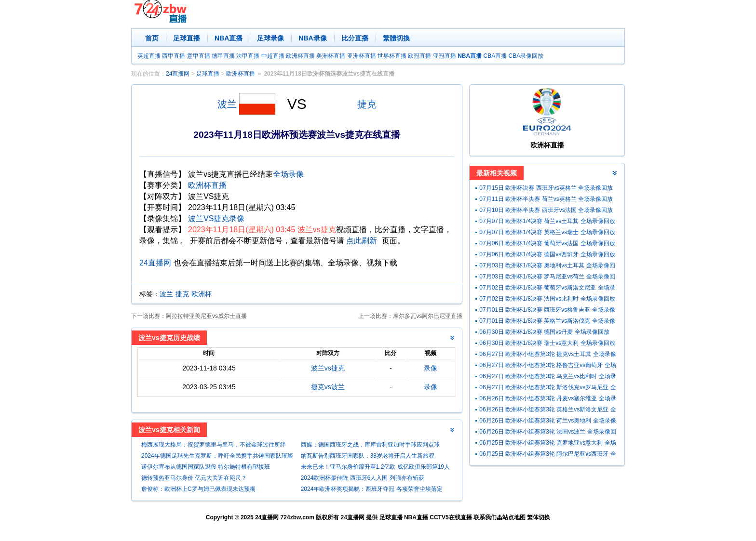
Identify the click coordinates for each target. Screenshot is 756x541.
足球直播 (187, 38)
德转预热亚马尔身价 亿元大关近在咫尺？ (194, 478)
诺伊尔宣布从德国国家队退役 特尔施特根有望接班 (206, 467)
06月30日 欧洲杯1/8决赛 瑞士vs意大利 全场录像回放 (547, 343)
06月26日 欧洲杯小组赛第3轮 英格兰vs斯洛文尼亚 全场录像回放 (547, 411)
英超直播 (149, 56)
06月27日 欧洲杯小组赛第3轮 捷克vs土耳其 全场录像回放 (547, 355)
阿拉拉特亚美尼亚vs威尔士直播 (206, 316)
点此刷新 (362, 241)
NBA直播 (229, 38)
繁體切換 (396, 38)
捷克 (367, 104)
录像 (431, 368)
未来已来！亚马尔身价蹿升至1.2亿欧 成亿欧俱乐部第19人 (375, 467)
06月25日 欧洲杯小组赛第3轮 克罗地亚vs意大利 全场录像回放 (547, 444)
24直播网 (178, 74)
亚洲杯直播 (362, 56)
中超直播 (273, 56)
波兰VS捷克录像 (216, 218)
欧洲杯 (202, 294)
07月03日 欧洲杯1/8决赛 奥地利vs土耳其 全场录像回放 (547, 267)
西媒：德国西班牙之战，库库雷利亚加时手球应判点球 (370, 445)
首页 (152, 38)
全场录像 (288, 174)
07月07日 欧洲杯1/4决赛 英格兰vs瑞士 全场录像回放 (547, 232)
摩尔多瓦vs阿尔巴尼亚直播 (428, 316)
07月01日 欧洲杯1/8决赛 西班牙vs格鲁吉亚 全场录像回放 (547, 311)
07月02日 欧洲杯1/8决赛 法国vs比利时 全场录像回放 (547, 299)
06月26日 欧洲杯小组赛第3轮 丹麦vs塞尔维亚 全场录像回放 (547, 400)
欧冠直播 (419, 56)
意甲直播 (199, 56)
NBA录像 (312, 38)
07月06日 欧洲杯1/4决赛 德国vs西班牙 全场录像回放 (547, 254)
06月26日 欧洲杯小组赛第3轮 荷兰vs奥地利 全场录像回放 (547, 422)
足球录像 (270, 38)
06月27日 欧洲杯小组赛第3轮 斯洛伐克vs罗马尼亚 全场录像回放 (547, 389)
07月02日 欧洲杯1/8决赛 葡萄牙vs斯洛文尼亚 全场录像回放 (547, 289)
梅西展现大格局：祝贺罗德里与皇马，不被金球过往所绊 (214, 445)
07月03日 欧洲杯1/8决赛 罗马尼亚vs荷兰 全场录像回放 (547, 278)
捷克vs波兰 (328, 387)
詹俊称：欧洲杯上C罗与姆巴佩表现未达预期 (198, 489)
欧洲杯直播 (300, 56)
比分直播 (355, 38)
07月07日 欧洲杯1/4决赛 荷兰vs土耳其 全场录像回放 (547, 221)
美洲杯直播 (331, 56)
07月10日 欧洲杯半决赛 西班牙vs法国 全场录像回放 (546, 210)
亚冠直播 (445, 56)
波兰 (227, 104)
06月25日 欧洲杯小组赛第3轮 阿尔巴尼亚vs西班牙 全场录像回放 (547, 455)
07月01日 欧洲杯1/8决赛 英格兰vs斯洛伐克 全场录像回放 (547, 322)
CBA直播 (495, 56)
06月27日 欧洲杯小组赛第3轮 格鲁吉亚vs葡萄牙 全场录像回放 (547, 366)
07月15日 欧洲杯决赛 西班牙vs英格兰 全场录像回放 (546, 188)
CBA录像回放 (526, 56)
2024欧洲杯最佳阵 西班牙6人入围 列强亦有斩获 (363, 478)
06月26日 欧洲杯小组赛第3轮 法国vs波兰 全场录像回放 (547, 433)
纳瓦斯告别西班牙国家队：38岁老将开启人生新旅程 (368, 456)
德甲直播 (223, 56)
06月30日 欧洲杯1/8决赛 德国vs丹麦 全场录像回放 (544, 332)
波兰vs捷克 (328, 368)
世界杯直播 (392, 56)
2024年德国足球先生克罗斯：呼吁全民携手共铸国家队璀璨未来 (217, 457)
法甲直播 (248, 56)
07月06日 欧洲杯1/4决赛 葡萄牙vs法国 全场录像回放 (547, 243)
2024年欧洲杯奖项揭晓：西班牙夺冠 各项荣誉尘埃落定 (372, 489)
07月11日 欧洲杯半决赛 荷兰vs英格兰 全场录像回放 (546, 199)
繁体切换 (539, 517)
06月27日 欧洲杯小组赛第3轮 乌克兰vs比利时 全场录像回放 (547, 377)
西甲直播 (174, 56)
